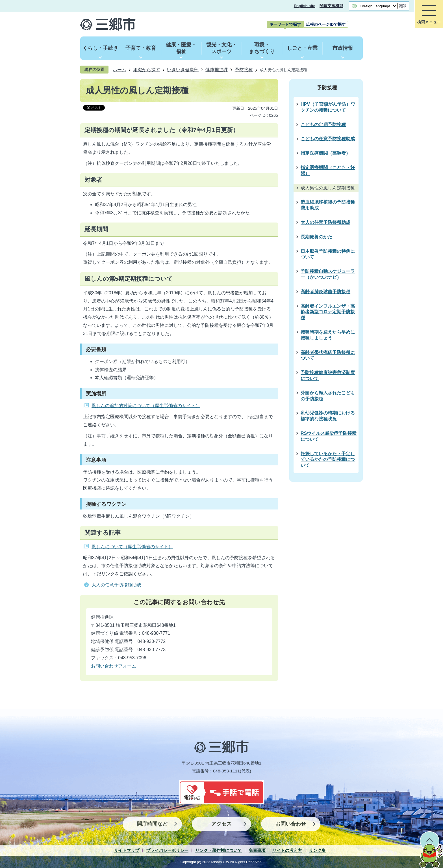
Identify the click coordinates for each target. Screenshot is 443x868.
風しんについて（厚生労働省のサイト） (132, 547)
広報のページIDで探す (326, 24)
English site (305, 6)
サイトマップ (127, 850)
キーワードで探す (285, 24)
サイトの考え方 (287, 850)
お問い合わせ (291, 824)
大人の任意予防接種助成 (116, 585)
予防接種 (244, 70)
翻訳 (403, 6)
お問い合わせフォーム (114, 666)
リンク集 (317, 850)
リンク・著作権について (219, 850)
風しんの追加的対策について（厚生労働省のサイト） (146, 406)
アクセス (221, 824)
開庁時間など (152, 824)
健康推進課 (217, 70)
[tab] (285, 24)
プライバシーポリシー (167, 850)
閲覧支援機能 (331, 6)
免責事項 (257, 850)
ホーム (120, 70)
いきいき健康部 (183, 70)
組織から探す (147, 70)
